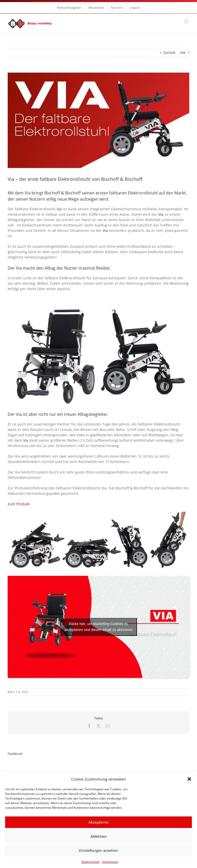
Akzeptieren (98, 822)
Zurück (169, 52)
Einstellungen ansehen (98, 850)
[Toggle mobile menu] (187, 21)
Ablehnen (98, 836)
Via (59, 209)
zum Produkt (19, 504)
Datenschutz (91, 862)
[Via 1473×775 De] (98, 120)
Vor (183, 52)
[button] (189, 779)
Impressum (110, 862)
